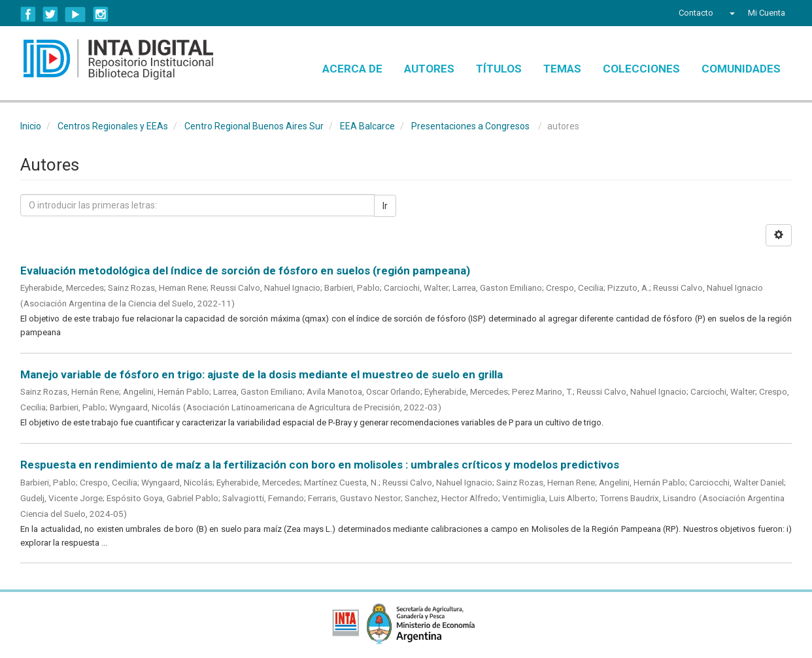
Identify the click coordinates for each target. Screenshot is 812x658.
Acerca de (352, 69)
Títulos (499, 69)
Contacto (696, 13)
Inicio (31, 126)
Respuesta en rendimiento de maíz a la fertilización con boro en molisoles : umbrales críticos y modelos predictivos (320, 465)
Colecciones (641, 69)
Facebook (28, 14)
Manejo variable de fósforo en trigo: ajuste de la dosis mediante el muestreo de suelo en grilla (262, 374)
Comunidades (741, 69)
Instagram (101, 14)
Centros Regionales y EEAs (113, 126)
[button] (731, 13)
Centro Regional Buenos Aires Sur (254, 126)
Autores (429, 69)
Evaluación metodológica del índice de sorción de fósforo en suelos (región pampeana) (245, 271)
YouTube (76, 14)
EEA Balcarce (367, 126)
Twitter (50, 14)
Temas (562, 69)
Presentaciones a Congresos (470, 126)
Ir (385, 206)
